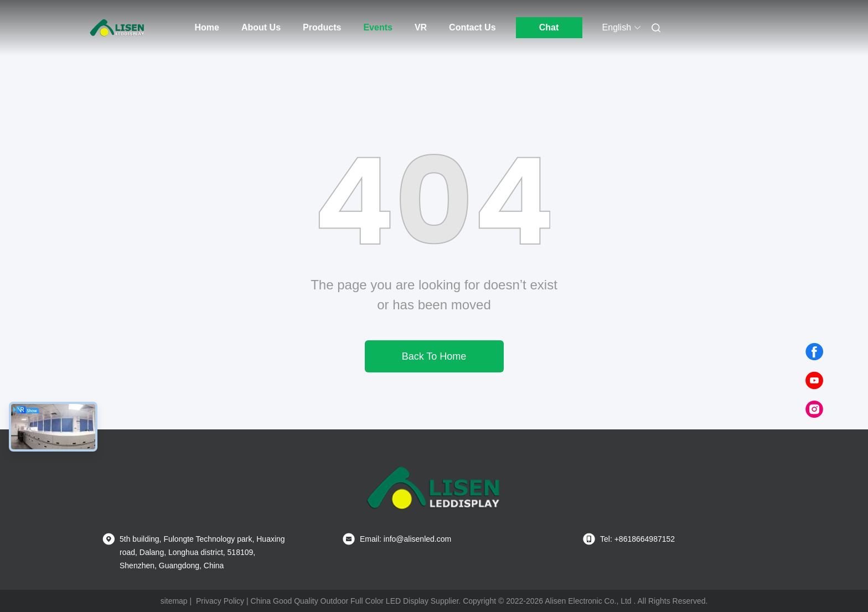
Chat (549, 27)
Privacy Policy (220, 601)
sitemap (174, 601)
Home (207, 27)
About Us (261, 27)
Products (322, 27)
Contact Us (472, 27)
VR (421, 27)
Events (378, 27)
